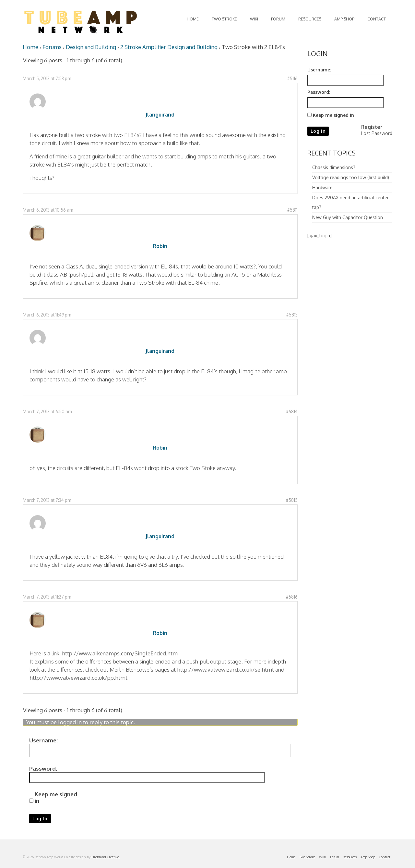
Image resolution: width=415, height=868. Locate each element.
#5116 (292, 78)
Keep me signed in (56, 798)
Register (372, 127)
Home (30, 47)
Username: (43, 740)
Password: (43, 769)
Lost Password (377, 133)
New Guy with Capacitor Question (348, 217)
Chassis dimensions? (334, 167)
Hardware (322, 187)
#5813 (292, 315)
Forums (52, 47)
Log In (40, 818)
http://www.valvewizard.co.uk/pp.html (78, 678)
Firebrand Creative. (106, 857)
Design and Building (91, 47)
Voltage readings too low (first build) (351, 177)
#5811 (292, 210)
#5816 (292, 597)
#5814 (292, 411)
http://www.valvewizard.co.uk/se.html (225, 670)
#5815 (292, 500)
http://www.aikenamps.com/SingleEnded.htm (120, 653)
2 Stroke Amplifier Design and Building (169, 47)
